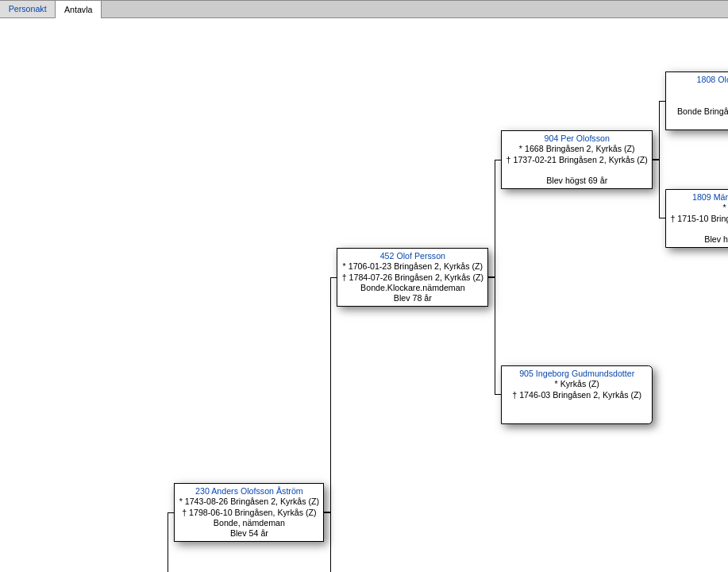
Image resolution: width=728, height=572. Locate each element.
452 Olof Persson (413, 256)
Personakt (28, 10)
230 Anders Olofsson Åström (249, 491)
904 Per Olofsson (577, 138)
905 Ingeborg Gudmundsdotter (577, 373)
